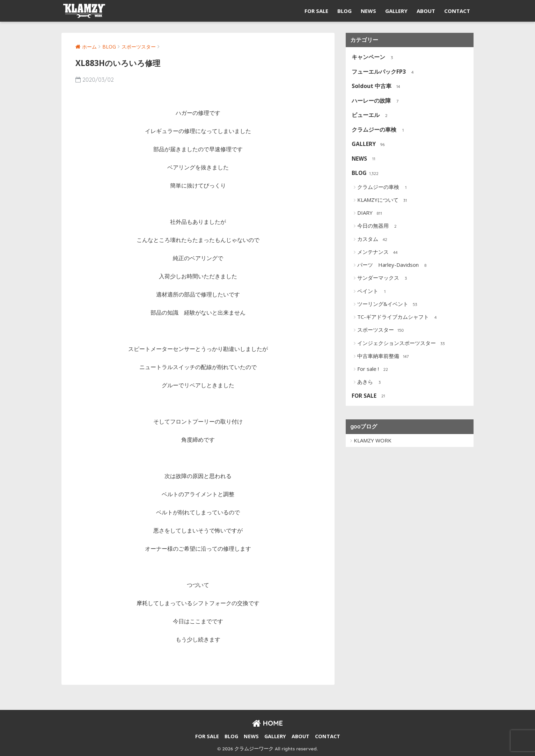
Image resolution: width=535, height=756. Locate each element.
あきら (371, 382)
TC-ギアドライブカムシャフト (398, 317)
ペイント (373, 292)
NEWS (368, 11)
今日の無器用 (378, 226)
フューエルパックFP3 (384, 72)
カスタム (373, 240)
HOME (267, 723)
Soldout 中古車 (377, 86)
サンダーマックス (384, 278)
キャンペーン (374, 57)
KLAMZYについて (383, 200)
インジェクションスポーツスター (402, 344)
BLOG (345, 11)
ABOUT (426, 11)
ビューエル (371, 115)
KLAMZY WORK (373, 440)
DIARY (370, 213)
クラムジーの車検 (379, 130)
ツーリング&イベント (388, 304)
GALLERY (396, 11)
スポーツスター (381, 330)
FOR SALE (316, 11)
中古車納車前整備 (384, 357)
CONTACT (457, 11)
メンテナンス (378, 252)
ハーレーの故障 (377, 101)
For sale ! (373, 369)
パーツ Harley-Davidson (393, 265)
